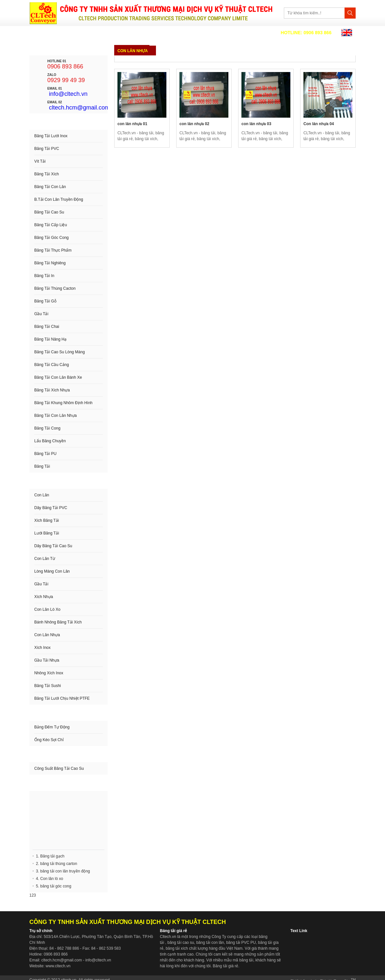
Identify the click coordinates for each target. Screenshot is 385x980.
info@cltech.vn (68, 94)
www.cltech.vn (58, 966)
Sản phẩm (128, 33)
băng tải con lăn (210, 943)
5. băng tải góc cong (54, 886)
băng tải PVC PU (241, 943)
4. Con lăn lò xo (49, 879)
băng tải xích (177, 948)
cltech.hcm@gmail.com (79, 108)
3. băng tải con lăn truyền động (63, 871)
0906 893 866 (306, 33)
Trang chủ (48, 33)
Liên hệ (186, 33)
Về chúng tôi (89, 33)
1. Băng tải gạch (50, 856)
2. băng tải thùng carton (56, 864)
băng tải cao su (181, 943)
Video (158, 33)
